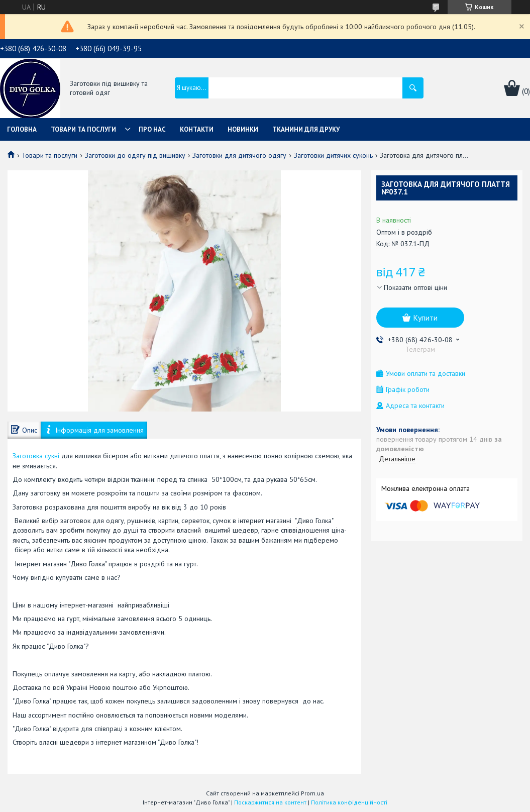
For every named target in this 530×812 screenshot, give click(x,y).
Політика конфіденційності (349, 802)
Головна (22, 129)
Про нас (152, 129)
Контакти (197, 129)
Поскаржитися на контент (270, 802)
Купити (425, 318)
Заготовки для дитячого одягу (239, 155)
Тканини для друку (306, 129)
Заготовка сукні (36, 456)
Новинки (243, 129)
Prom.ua (312, 793)
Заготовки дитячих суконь (333, 155)
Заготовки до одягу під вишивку (135, 155)
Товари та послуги (83, 129)
